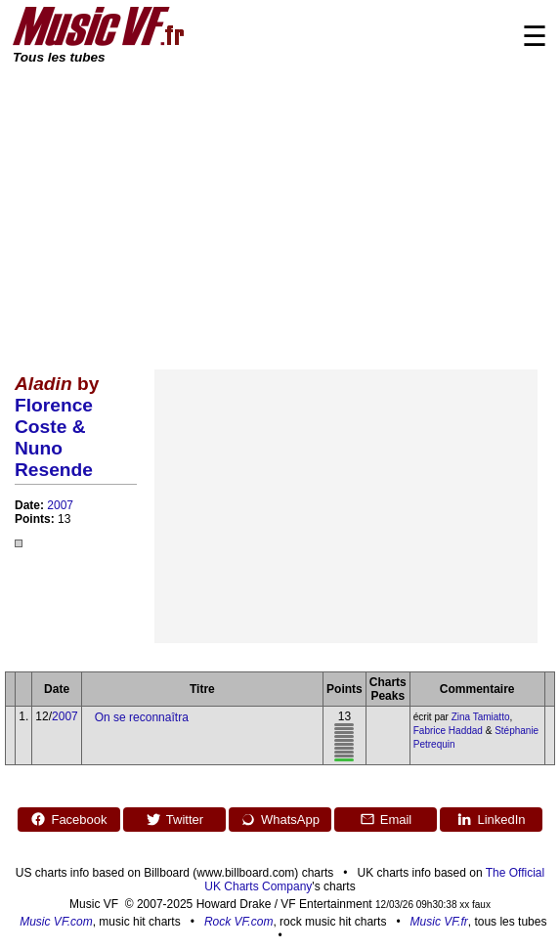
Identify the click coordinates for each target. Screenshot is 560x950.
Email (386, 819)
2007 (60, 505)
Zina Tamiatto (481, 717)
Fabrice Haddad (448, 731)
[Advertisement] (280, 213)
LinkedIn (491, 819)
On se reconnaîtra (142, 717)
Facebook (68, 819)
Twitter (174, 819)
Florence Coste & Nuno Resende (54, 437)
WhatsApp (280, 819)
